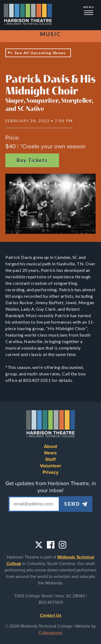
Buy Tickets (32, 160)
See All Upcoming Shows (40, 53)
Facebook (51, 545)
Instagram (62, 545)
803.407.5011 (51, 602)
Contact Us (51, 615)
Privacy (51, 472)
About (51, 446)
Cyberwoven (50, 633)
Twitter (39, 545)
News (50, 453)
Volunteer (50, 466)
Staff (51, 459)
